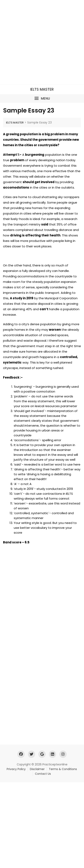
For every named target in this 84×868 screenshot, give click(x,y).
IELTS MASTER (42, 89)
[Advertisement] (42, 42)
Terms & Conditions (63, 769)
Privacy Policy (16, 769)
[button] (42, 98)
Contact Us (43, 774)
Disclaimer (37, 769)
